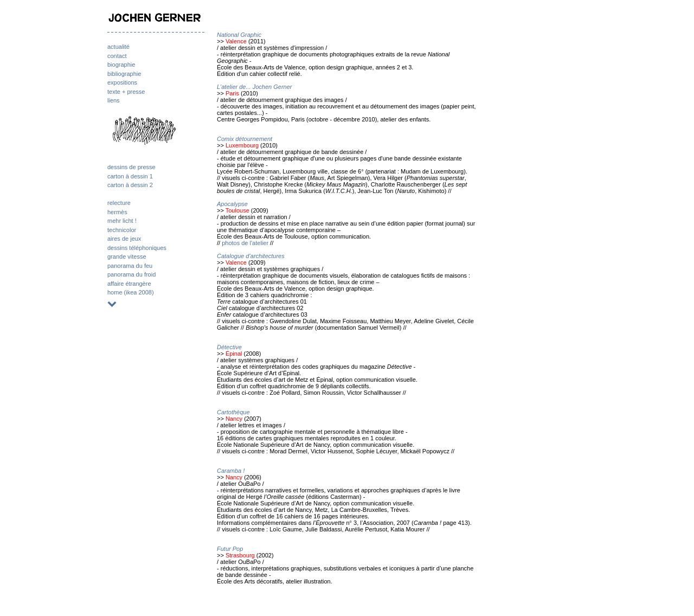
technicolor (122, 230)
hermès (117, 212)
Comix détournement (245, 139)
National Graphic (239, 35)
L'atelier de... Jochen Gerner (254, 87)
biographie (121, 65)
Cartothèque (233, 412)
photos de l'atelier (245, 243)
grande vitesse (127, 256)
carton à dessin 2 (130, 185)
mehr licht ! (122, 221)
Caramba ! (231, 471)
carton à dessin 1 (130, 176)
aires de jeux (124, 239)
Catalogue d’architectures (251, 256)
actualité (118, 47)
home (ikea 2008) (131, 292)
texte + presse (126, 92)
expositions (122, 82)
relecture (119, 203)
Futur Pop (230, 549)
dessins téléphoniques (137, 248)
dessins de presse (131, 167)
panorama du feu (130, 266)
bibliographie (124, 74)
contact (117, 56)
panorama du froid (131, 274)
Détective (229, 347)
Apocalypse (232, 204)
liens (114, 100)
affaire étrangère (129, 284)
